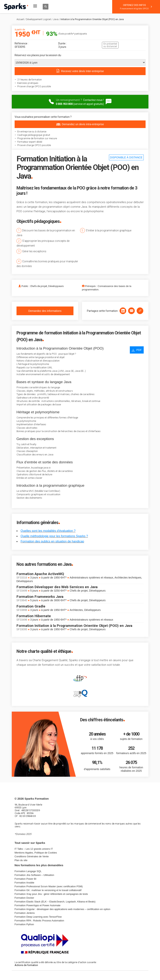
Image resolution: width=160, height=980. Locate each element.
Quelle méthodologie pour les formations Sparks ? (54, 536)
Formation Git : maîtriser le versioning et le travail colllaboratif (48, 890)
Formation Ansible (24, 883)
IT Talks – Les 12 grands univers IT (34, 849)
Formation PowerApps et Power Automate (38, 905)
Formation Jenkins (25, 913)
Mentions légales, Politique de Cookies (36, 853)
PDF (137, 350)
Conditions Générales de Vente (32, 856)
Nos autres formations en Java (44, 564)
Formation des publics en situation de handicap (52, 541)
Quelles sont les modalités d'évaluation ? (48, 531)
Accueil (20, 19)
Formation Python (24, 924)
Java (56, 19)
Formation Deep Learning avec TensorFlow (38, 917)
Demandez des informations (45, 311)
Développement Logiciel (38, 19)
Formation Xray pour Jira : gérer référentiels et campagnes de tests (51, 894)
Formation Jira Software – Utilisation (34, 875)
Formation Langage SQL (28, 871)
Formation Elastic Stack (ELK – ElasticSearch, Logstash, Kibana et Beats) (55, 902)
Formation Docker (24, 898)
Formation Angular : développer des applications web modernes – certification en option (62, 909)
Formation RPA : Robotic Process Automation (39, 921)
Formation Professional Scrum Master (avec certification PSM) (49, 886)
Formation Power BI (26, 879)
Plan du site (21, 860)
